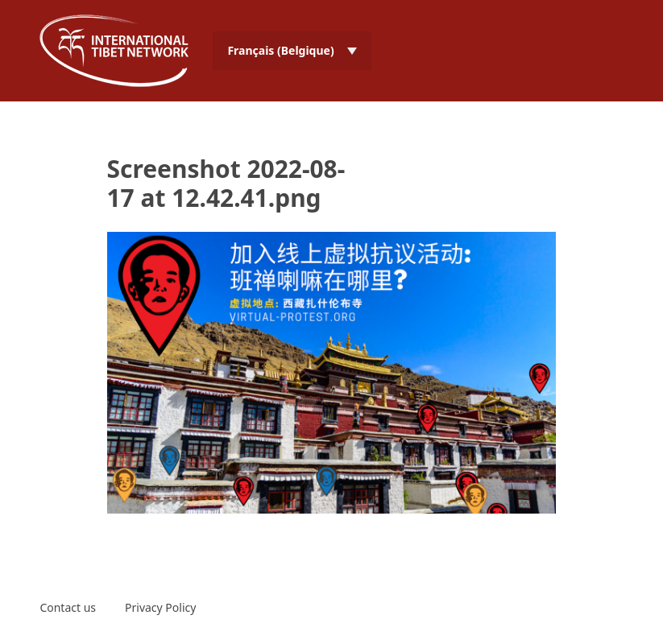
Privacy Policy (160, 607)
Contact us (68, 607)
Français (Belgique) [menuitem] (280, 50)
